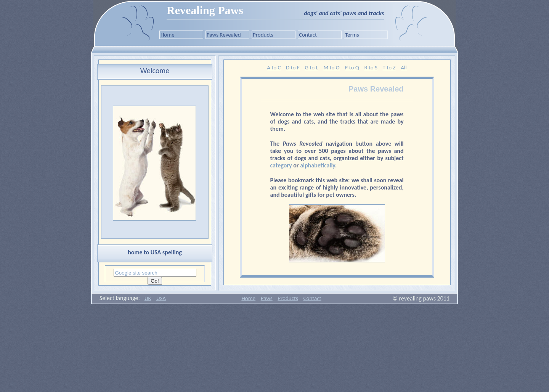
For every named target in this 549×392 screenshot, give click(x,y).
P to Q (352, 67)
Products (263, 35)
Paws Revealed (224, 35)
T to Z (389, 67)
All (404, 67)
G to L (311, 67)
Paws (267, 298)
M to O (331, 67)
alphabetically (318, 165)
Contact (308, 35)
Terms (352, 35)
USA (161, 298)
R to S (371, 67)
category (281, 165)
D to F (293, 67)
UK (148, 298)
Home (168, 35)
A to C (274, 67)
